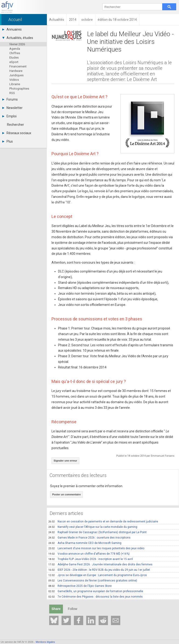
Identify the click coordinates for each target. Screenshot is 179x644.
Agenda (15, 49)
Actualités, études (18, 38)
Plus (8, 141)
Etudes (14, 58)
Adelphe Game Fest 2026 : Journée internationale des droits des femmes (100, 564)
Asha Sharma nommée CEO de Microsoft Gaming (85, 543)
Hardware (16, 71)
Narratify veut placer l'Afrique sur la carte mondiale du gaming (93, 527)
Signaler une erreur (65, 461)
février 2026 (17, 44)
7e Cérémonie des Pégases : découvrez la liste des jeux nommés (95, 597)
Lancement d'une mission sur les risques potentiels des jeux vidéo (96, 548)
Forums (10, 99)
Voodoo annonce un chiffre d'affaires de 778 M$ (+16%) (89, 554)
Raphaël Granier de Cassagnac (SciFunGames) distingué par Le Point (97, 532)
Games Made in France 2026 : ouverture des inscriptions (89, 538)
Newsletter (12, 108)
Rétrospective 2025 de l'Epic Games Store (80, 586)
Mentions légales (45, 642)
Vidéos (14, 80)
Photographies (19, 89)
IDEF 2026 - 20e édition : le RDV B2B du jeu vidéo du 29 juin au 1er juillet (99, 570)
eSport (14, 62)
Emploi (9, 116)
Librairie (15, 84)
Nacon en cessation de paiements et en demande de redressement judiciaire (103, 521)
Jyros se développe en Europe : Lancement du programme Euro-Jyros (98, 575)
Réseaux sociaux (17, 133)
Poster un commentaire (66, 494)
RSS (12, 93)
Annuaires (12, 29)
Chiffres (15, 53)
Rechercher (15, 125)
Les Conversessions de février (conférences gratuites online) (93, 581)
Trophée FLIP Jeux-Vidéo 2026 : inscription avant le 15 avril (91, 559)
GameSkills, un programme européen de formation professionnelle (96, 591)
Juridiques (16, 75)
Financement (18, 66)
